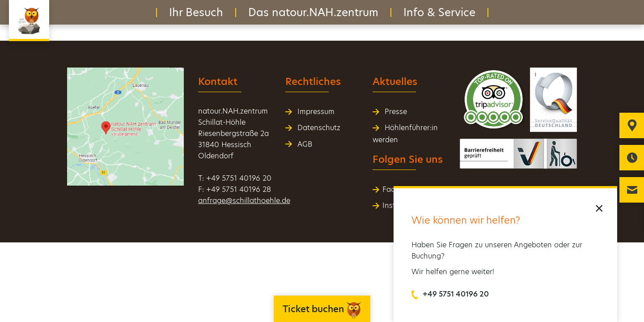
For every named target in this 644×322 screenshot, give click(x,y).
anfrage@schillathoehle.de (244, 201)
